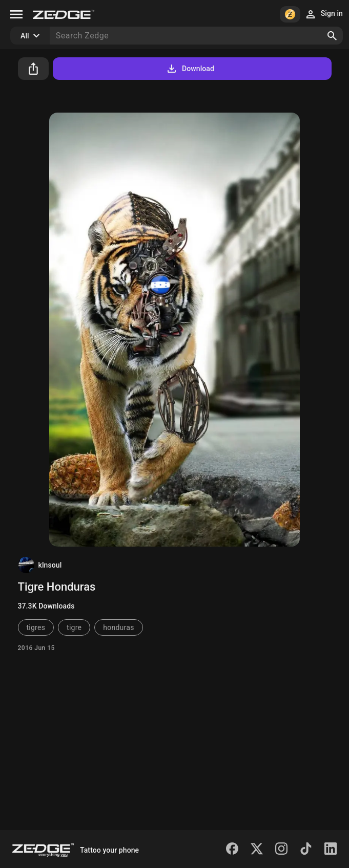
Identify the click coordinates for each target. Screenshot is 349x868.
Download (190, 69)
